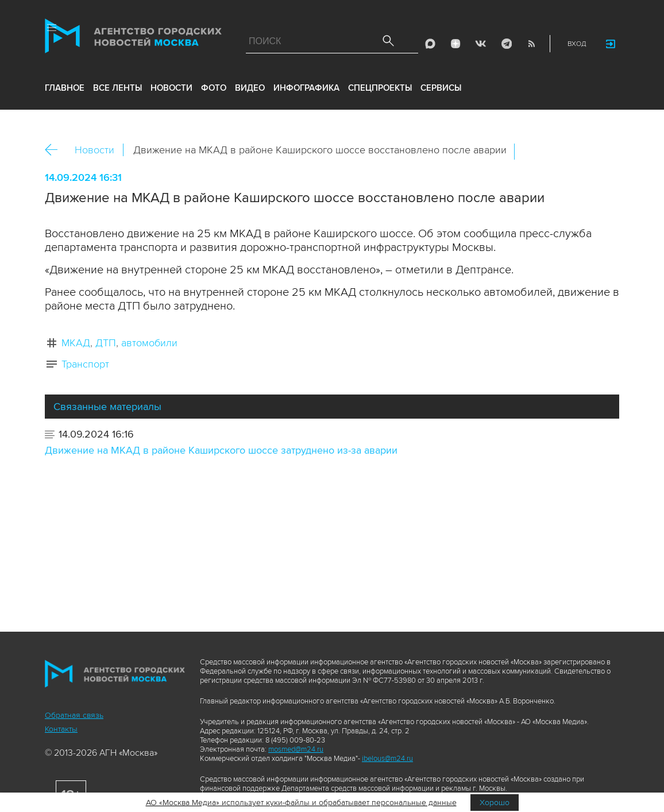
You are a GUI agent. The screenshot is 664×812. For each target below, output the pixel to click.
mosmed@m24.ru (296, 749)
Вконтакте (531, 152)
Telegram (506, 44)
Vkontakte (481, 44)
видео (250, 88)
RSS (531, 44)
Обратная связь (74, 715)
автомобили (149, 343)
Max (430, 44)
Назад (55, 150)
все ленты (117, 88)
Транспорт (85, 364)
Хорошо (495, 803)
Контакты (61, 729)
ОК (555, 152)
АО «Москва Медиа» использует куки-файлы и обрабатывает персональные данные (301, 803)
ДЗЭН (455, 44)
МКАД (76, 343)
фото (214, 88)
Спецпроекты (380, 88)
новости (171, 88)
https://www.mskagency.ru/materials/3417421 (605, 152)
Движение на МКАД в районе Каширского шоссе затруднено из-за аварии (221, 450)
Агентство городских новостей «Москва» (133, 38)
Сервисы (441, 88)
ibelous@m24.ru (387, 759)
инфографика (306, 88)
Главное (65, 88)
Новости (94, 150)
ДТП (106, 343)
